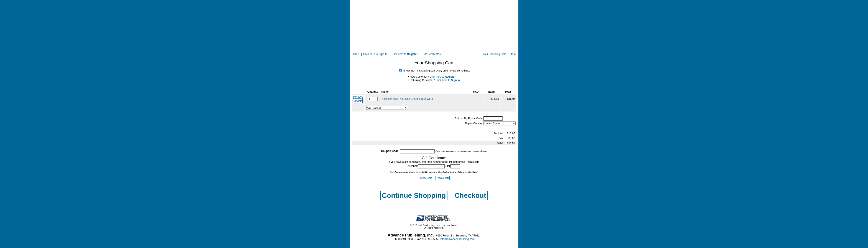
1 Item (512, 54)
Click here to (375, 54)
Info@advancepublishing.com (457, 239)
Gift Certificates (432, 54)
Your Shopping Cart (494, 54)
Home (355, 54)
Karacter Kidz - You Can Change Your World (408, 99)
